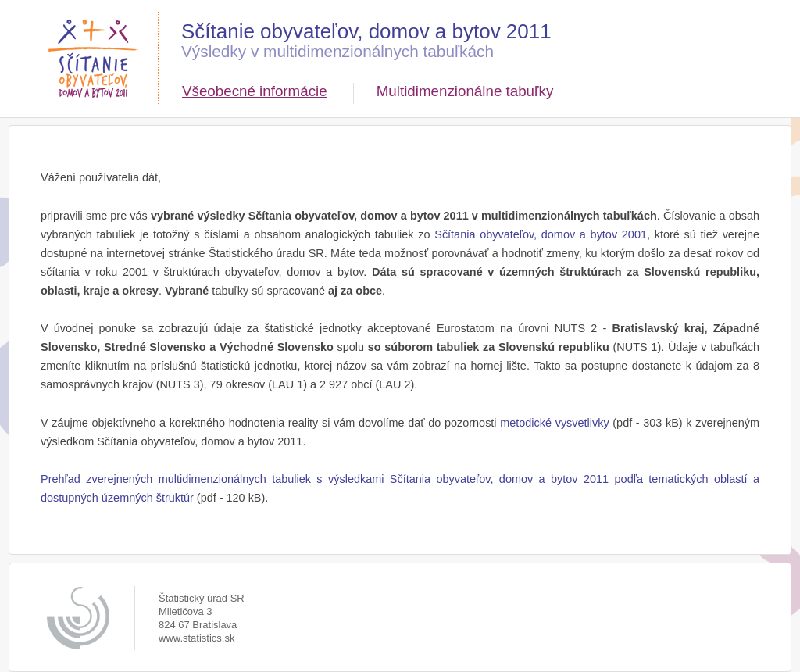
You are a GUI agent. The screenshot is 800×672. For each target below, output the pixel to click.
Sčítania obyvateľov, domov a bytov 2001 (541, 234)
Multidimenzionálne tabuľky (465, 91)
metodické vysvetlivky (554, 423)
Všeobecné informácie (255, 91)
